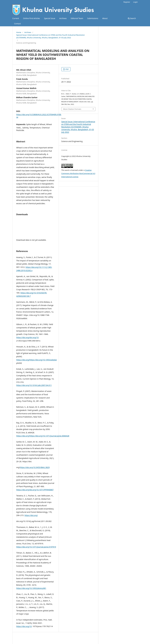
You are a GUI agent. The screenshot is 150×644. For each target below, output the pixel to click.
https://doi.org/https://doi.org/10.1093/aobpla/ (37, 360)
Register (127, 2)
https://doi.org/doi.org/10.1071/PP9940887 (35, 490)
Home (19, 32)
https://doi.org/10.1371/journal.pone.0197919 (36, 547)
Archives (63, 18)
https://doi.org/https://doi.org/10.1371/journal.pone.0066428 (43, 436)
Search (132, 18)
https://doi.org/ (31, 515)
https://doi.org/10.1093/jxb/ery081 (31, 588)
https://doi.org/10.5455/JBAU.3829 (35, 467)
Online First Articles (32, 18)
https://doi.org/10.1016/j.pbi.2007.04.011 (34, 385)
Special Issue (50, 18)
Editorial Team (77, 18)
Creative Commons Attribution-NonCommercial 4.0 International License (78, 173)
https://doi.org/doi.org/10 (27, 337)
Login (135, 2)
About (105, 18)
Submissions (93, 18)
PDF (67, 69)
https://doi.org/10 (24, 626)
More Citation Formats (72, 109)
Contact (18, 24)
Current (16, 18)
